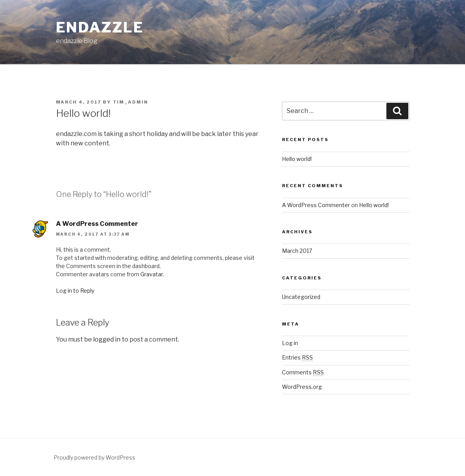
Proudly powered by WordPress (94, 457)
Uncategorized (301, 297)
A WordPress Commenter (97, 224)
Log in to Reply (75, 291)
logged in (107, 339)
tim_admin (131, 102)
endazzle (100, 27)
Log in (290, 343)
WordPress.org (302, 387)
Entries (297, 357)
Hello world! (297, 159)
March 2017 (297, 251)
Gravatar (152, 274)
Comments (303, 372)
